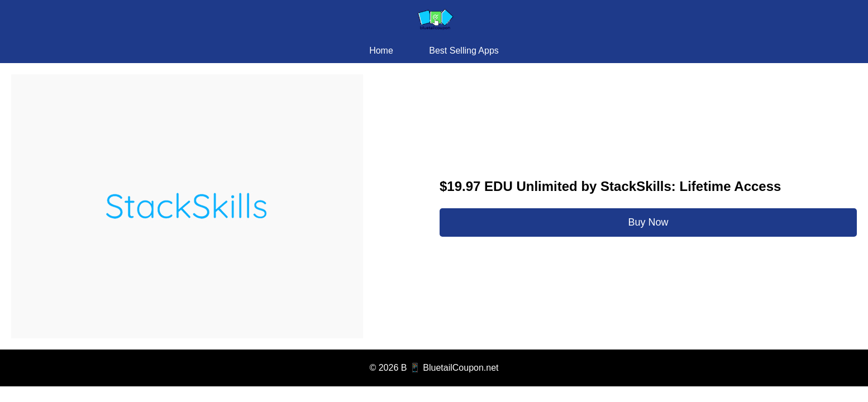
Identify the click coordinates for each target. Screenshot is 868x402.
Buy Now (648, 222)
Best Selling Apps (464, 51)
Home (381, 51)
